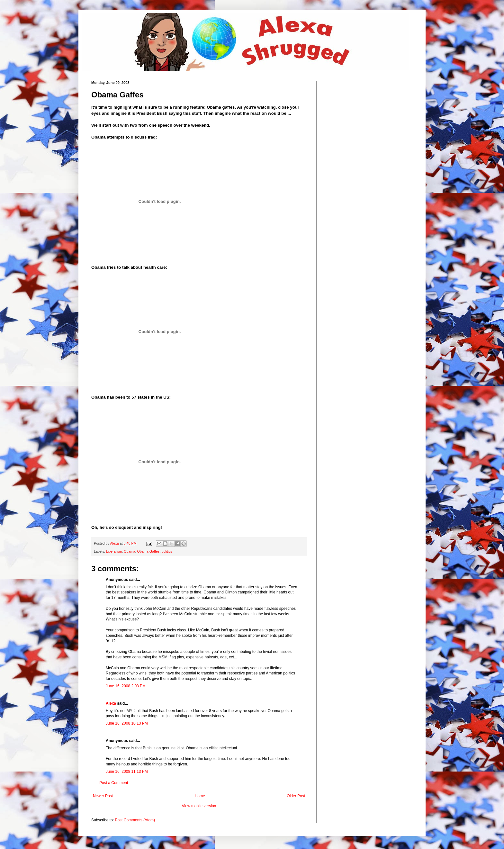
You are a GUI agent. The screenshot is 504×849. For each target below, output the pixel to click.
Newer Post (103, 796)
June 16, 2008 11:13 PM (127, 772)
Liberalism (114, 551)
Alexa (111, 703)
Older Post (296, 796)
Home (200, 796)
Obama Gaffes (148, 551)
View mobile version (199, 806)
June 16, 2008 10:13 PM (127, 723)
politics (167, 551)
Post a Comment (114, 783)
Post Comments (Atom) (135, 820)
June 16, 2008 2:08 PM (126, 686)
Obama (129, 551)
